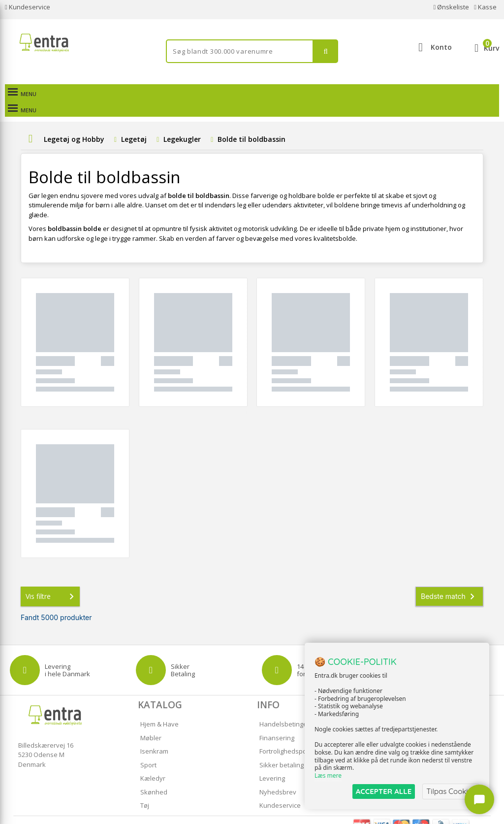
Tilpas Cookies (451, 791)
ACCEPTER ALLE (384, 791)
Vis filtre (52, 580)
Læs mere (328, 775)
